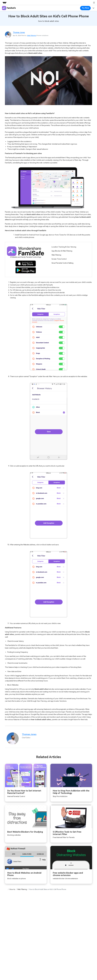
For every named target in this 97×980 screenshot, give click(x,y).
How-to (12, 889)
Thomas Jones (19, 33)
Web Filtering (32, 36)
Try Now (85, 8)
